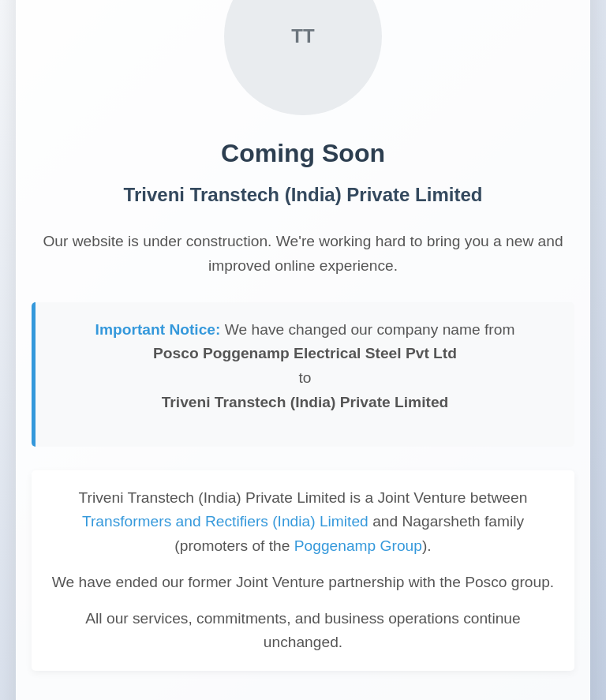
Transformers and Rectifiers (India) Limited (225, 521)
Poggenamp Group (358, 546)
